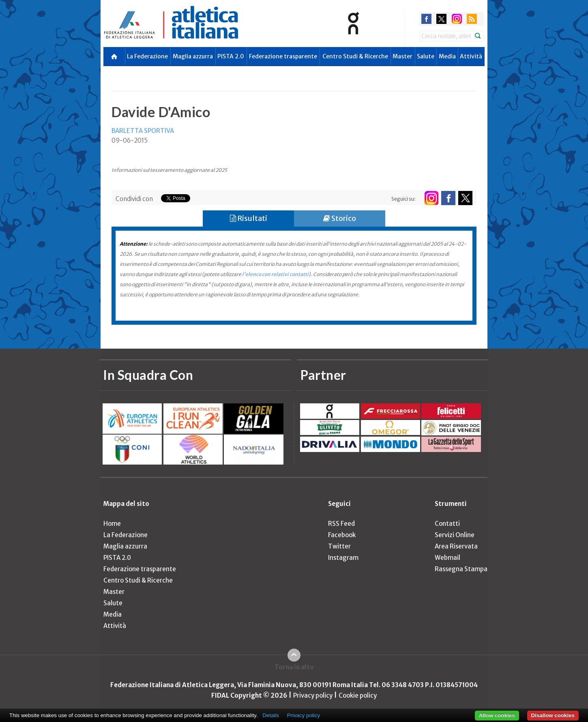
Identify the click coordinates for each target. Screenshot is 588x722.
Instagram (343, 558)
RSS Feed (341, 524)
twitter (441, 19)
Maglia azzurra (193, 56)
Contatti (447, 524)
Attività (471, 56)
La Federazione (147, 56)
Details (271, 715)
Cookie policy (358, 695)
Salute (426, 56)
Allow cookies (497, 715)
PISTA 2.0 (231, 56)
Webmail (447, 558)
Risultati (249, 218)
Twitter (339, 546)
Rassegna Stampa (461, 569)
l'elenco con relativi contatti (275, 274)
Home (112, 524)
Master (402, 56)
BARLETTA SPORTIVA (143, 131)
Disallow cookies (553, 715)
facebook (426, 19)
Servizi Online (455, 535)
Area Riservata (456, 546)
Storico (340, 218)
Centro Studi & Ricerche (355, 56)
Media (447, 56)
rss (472, 19)
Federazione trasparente (283, 56)
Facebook (342, 535)
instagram (457, 19)
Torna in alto (294, 667)
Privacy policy (313, 695)
